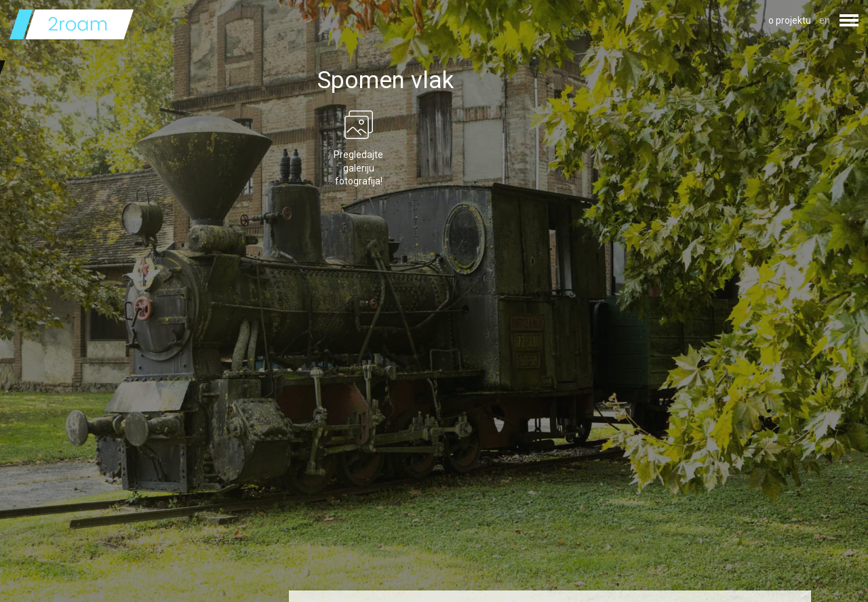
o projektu (790, 20)
